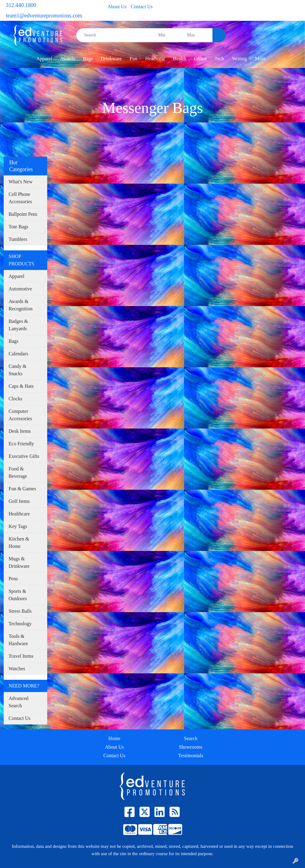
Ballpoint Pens (23, 214)
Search (191, 738)
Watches (17, 669)
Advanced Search (19, 702)
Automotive (20, 289)
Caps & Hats (21, 386)
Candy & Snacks (17, 370)
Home (114, 738)
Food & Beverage (18, 472)
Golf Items (19, 501)
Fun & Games (22, 489)
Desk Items (20, 431)
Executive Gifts (24, 456)
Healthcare (19, 514)
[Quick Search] (116, 35)
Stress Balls (20, 611)
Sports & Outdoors (18, 595)
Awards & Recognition (21, 305)
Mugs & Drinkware (19, 562)
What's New (21, 182)
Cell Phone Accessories (20, 198)
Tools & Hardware (18, 640)
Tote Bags (18, 227)
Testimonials (191, 756)
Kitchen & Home (19, 542)
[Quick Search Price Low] (169, 35)
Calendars (18, 354)
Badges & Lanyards (18, 325)
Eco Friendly (21, 444)
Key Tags (18, 526)
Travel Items (21, 656)
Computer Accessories (20, 415)
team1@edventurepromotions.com (44, 16)
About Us (117, 7)
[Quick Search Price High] (198, 35)
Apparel (44, 59)
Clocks (15, 399)
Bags (13, 341)
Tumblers (18, 239)
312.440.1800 (21, 5)
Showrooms (191, 747)
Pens (13, 579)
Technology (20, 624)
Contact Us (142, 7)
